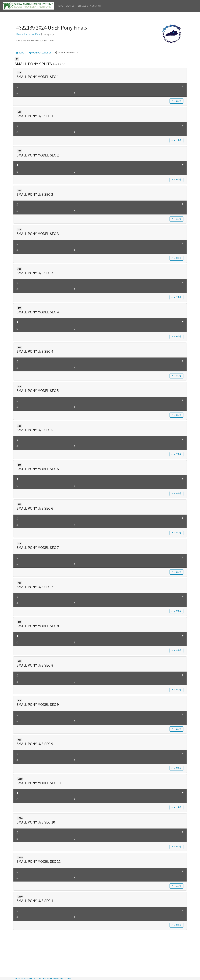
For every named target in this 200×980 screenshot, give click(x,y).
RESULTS (83, 6)
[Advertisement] (100, 954)
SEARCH (96, 6)
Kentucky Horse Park (28, 34)
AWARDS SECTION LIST (41, 53)
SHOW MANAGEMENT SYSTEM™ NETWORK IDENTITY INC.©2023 (43, 978)
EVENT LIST (71, 6)
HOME (60, 6)
